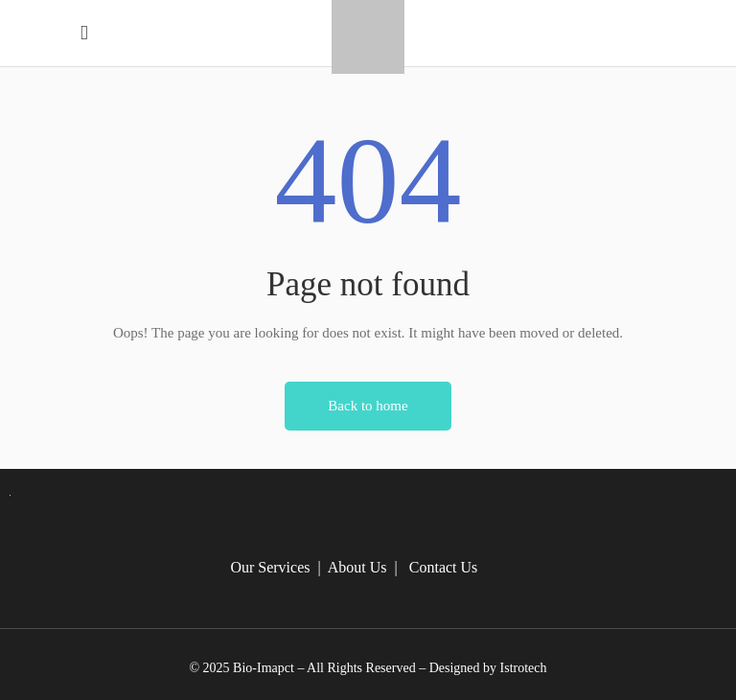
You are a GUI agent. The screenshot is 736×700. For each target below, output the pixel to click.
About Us (357, 567)
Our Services (270, 567)
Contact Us (444, 567)
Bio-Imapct (264, 668)
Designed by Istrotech (488, 668)
